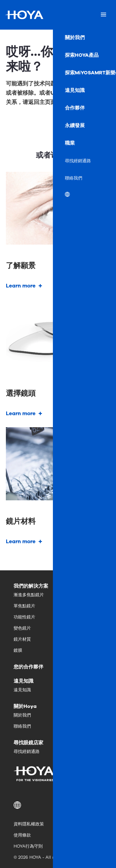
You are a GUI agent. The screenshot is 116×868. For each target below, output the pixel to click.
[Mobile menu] (103, 15)
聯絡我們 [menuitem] (22, 726)
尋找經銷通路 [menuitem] (27, 752)
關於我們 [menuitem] (22, 715)
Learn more (21, 286)
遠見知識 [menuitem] (22, 690)
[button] (58, 805)
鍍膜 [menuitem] (18, 650)
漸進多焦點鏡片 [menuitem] (29, 595)
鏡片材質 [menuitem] (22, 639)
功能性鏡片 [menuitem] (24, 617)
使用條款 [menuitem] (22, 835)
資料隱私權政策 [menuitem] (29, 824)
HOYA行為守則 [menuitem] (28, 846)
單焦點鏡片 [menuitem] (24, 606)
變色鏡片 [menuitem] (22, 628)
